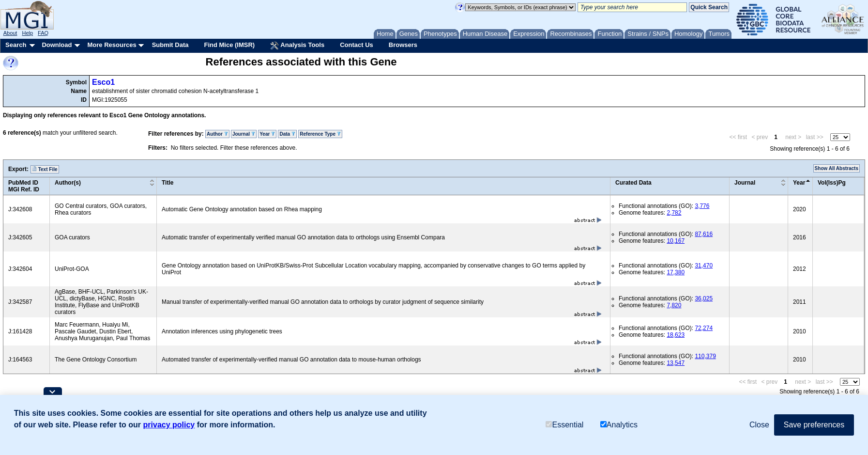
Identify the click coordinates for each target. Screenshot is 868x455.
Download (57, 45)
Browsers (403, 45)
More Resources (112, 45)
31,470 (704, 266)
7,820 (674, 305)
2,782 (674, 213)
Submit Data (170, 45)
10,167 (676, 241)
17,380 (676, 272)
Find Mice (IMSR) (229, 45)
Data (287, 134)
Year (267, 134)
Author (217, 134)
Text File (45, 169)
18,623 (676, 335)
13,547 (676, 363)
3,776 (702, 206)
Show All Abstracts (837, 168)
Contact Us (357, 45)
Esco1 (103, 82)
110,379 (705, 356)
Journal (244, 134)
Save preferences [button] (814, 425)
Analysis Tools (297, 46)
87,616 (704, 234)
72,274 (704, 328)
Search (16, 45)
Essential (564, 425)
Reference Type (320, 134)
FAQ (43, 33)
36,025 (704, 298)
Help (27, 33)
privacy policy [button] (169, 425)
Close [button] (759, 425)
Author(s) (68, 183)
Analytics (619, 425)
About (10, 33)
